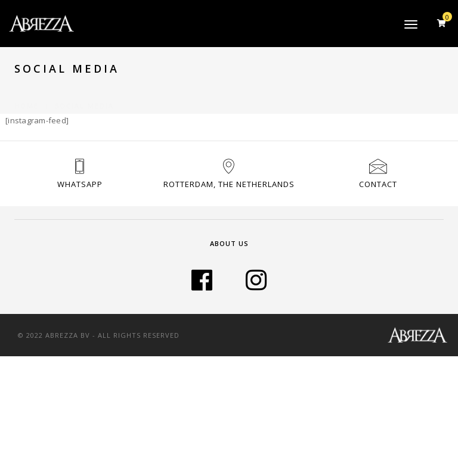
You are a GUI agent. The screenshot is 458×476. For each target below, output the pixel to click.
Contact (378, 184)
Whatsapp (80, 184)
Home (27, 91)
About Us (229, 243)
